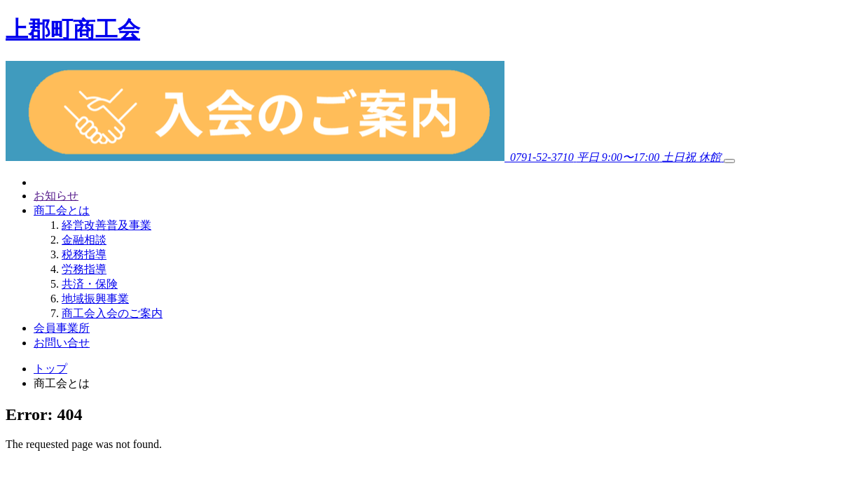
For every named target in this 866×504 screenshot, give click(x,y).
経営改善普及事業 (106, 225)
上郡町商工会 (73, 29)
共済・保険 (90, 284)
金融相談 (84, 240)
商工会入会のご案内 (112, 313)
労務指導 (84, 269)
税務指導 (84, 254)
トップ (50, 369)
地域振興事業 (95, 299)
